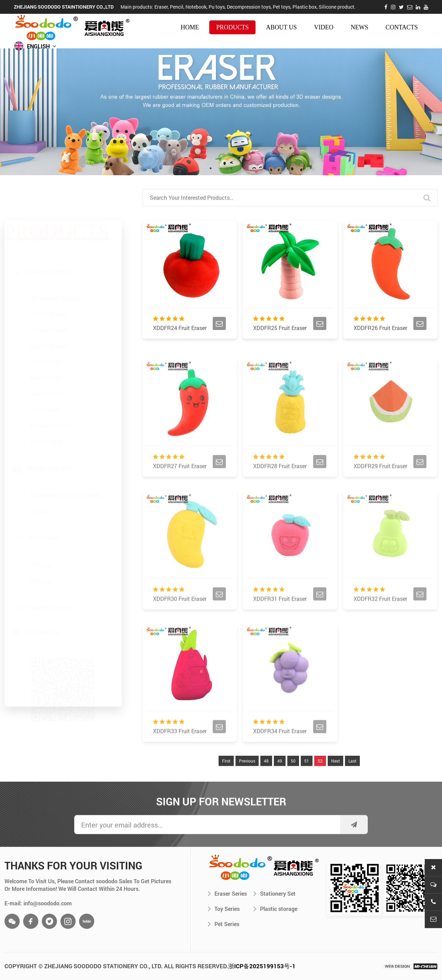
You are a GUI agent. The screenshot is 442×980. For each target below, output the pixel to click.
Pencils (41, 499)
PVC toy (41, 569)
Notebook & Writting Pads (66, 483)
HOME (190, 27)
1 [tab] (211, 168)
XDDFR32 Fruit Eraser (380, 615)
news (359, 27)
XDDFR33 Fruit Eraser (180, 747)
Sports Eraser (49, 313)
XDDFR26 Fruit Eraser (380, 329)
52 (320, 777)
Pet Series (224, 924)
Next (335, 777)
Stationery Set (275, 893)
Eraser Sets (46, 408)
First (226, 777)
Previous (247, 777)
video (324, 27)
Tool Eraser (46, 329)
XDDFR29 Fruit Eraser (380, 482)
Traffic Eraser (49, 281)
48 (266, 777)
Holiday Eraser (51, 393)
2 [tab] (221, 168)
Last (352, 777)
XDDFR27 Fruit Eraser (180, 482)
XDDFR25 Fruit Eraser (280, 329)
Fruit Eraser (46, 345)
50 (293, 777)
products (232, 27)
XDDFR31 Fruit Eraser (280, 615)
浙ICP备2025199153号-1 (262, 966)
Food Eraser (47, 361)
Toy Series (224, 908)
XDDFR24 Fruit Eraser (180, 329)
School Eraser (50, 297)
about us (281, 27)
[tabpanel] (221, 112)
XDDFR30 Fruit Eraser (180, 615)
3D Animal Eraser (55, 265)
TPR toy (41, 553)
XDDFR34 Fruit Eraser (280, 747)
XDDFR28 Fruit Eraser (280, 482)
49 (280, 777)
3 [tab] (231, 168)
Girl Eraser (45, 377)
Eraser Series (227, 893)
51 (307, 777)
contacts (402, 27)
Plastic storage (275, 908)
